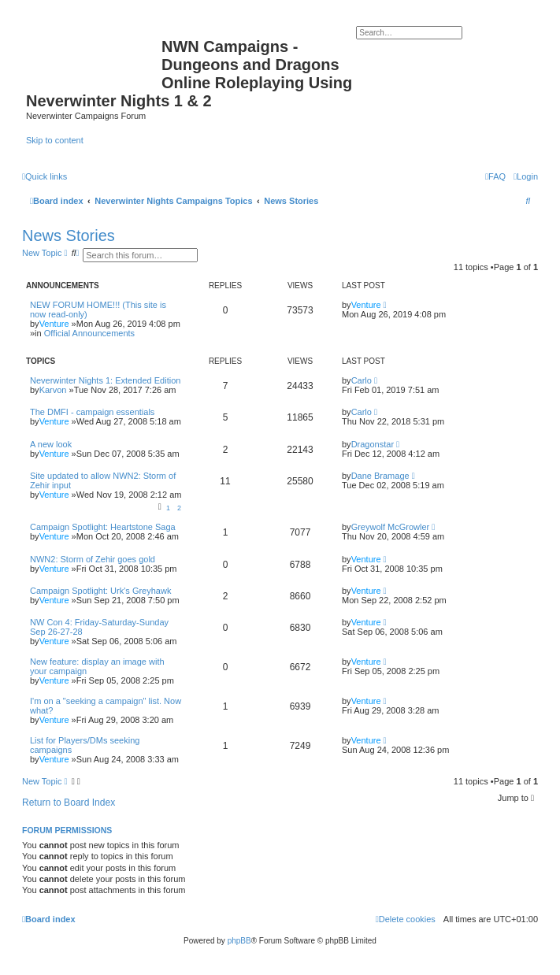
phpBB (239, 941)
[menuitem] (526, 176)
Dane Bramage (380, 476)
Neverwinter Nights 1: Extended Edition (105, 380)
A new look (51, 444)
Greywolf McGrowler (391, 527)
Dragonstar (373, 444)
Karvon (53, 390)
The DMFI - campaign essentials (92, 412)
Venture (54, 324)
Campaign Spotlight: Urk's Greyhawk (100, 591)
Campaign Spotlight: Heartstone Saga (103, 527)
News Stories (69, 235)
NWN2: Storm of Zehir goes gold (93, 559)
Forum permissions (67, 830)
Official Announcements (89, 333)
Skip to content (55, 140)
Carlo (362, 380)
